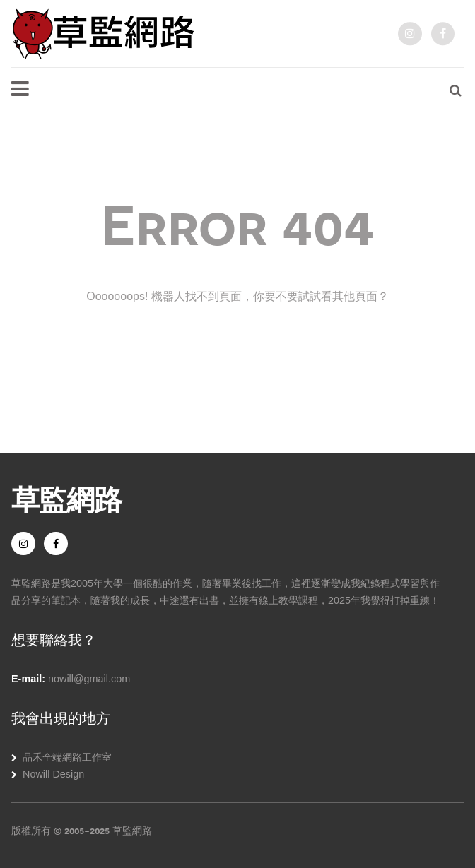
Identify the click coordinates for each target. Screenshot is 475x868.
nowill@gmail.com (89, 679)
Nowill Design (53, 774)
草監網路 (66, 498)
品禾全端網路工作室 (67, 757)
